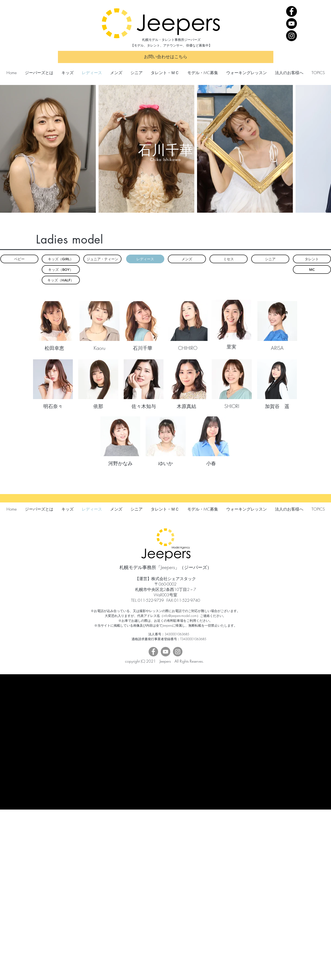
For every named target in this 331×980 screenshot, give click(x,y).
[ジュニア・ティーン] (102, 259)
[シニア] (270, 259)
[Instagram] (291, 36)
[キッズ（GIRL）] (61, 259)
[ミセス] (229, 259)
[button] (145, 259)
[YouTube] (291, 24)
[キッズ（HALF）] (61, 280)
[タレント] (312, 259)
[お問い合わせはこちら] (166, 57)
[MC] (312, 269)
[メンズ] (187, 259)
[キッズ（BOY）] (61, 269)
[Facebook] (291, 11)
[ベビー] (19, 259)
